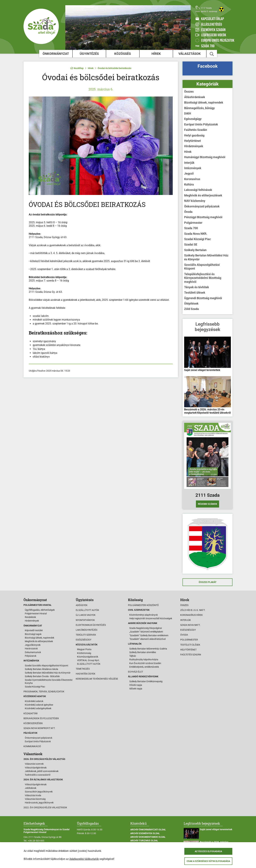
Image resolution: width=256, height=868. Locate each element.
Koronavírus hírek (192, 615)
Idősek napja (136, 689)
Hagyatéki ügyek (86, 674)
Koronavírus (192, 179)
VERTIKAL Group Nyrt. (88, 660)
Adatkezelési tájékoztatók (84, 859)
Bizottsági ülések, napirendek (204, 102)
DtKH (188, 113)
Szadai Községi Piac (197, 239)
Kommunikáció (32, 746)
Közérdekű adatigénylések (38, 708)
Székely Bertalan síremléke (143, 652)
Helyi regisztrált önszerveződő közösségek (151, 618)
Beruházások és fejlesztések (41, 718)
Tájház (133, 656)
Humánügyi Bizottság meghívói (205, 157)
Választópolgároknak (36, 768)
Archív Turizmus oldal (144, 841)
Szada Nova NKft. (196, 234)
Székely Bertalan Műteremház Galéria (148, 649)
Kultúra (189, 184)
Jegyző (189, 173)
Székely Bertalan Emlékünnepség (146, 681)
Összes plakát (208, 582)
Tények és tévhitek (197, 287)
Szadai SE (191, 244)
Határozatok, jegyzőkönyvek (39, 803)
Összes (189, 92)
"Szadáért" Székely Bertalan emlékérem (149, 635)
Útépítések (191, 303)
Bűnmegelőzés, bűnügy (199, 108)
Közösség (123, 54)
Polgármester (193, 223)
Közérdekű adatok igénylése (39, 705)
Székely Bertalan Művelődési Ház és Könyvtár (206, 257)
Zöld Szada (192, 309)
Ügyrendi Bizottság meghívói (203, 298)
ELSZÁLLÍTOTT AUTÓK (89, 664)
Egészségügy (193, 119)
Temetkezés (83, 669)
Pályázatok (31, 656)
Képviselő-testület (34, 630)
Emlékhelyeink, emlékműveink (144, 667)
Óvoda (188, 212)
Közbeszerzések (33, 723)
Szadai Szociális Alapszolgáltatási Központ (47, 666)
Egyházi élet (136, 672)
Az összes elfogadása (208, 851)
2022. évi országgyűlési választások (45, 807)
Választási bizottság (35, 799)
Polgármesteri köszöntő (143, 605)
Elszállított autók (87, 610)
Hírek (156, 54)
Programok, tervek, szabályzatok (44, 692)
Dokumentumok (33, 652)
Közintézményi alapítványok (144, 615)
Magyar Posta (84, 649)
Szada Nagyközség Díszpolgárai (146, 628)
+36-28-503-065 (36, 841)
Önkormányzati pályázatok (202, 206)
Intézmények (193, 168)
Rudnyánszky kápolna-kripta (144, 659)
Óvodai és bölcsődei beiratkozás (114, 68)
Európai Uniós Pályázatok (201, 124)
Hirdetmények (194, 146)
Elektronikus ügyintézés (91, 625)
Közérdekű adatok (34, 701)
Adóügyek (82, 605)
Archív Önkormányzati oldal (148, 830)
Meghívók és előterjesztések (203, 195)
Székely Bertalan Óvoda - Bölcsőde (42, 676)
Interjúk (189, 163)
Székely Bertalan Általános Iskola (41, 669)
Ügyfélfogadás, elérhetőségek (40, 610)
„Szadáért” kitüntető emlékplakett (146, 632)
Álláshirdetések (195, 97)
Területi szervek (86, 635)
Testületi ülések (195, 293)
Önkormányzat (56, 54)
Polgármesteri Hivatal (36, 614)
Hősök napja (136, 685)
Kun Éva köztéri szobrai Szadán (145, 663)
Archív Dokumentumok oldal (148, 837)
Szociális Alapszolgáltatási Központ (202, 267)
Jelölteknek (31, 788)
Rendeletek (30, 617)
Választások (190, 54)
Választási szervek (34, 764)
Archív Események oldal (145, 833)
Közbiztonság (84, 653)
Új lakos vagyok (86, 615)
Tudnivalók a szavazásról (38, 775)
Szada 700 (191, 228)
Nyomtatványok (85, 620)
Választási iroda (33, 795)
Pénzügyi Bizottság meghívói (203, 217)
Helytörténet (192, 141)
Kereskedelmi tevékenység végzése (97, 679)
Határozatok (31, 649)
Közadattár (31, 713)
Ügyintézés (89, 54)
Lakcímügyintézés (87, 630)
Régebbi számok (208, 504)
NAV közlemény (195, 201)
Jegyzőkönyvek (33, 645)
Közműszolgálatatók (88, 657)
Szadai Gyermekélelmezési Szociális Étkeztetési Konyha (49, 681)
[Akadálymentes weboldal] (221, 9)
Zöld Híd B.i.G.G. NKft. (193, 610)
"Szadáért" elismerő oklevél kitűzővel (147, 639)
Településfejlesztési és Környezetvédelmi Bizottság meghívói (203, 278)
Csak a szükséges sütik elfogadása (208, 861)
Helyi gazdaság (194, 135)
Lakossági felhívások (198, 190)
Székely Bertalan (195, 250)
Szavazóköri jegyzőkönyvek (39, 792)
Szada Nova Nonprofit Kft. (39, 728)
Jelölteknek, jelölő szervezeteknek (42, 771)
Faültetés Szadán (196, 130)
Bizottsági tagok (33, 634)
